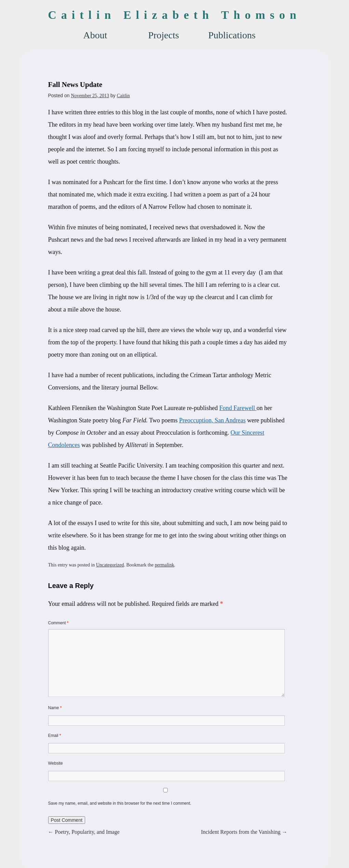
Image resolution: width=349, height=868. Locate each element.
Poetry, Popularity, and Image (84, 832)
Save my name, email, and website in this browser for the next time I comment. (120, 803)
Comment (58, 623)
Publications (232, 35)
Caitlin (123, 96)
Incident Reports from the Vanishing (244, 832)
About (95, 35)
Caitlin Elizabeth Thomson (174, 15)
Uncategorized (110, 565)
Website (56, 763)
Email (55, 736)
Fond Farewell (238, 408)
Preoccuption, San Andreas (212, 420)
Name (55, 708)
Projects (163, 35)
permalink (165, 565)
